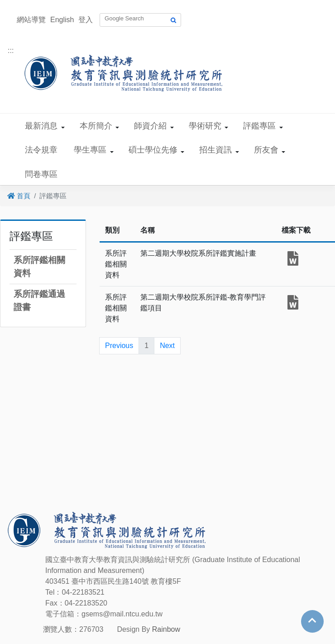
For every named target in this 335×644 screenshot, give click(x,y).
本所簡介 (96, 126)
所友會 (266, 150)
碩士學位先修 (153, 150)
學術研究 (205, 126)
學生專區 (90, 150)
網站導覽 (31, 20)
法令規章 (41, 150)
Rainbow (166, 629)
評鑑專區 (259, 126)
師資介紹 (150, 126)
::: (11, 50)
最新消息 (41, 126)
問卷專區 (41, 174)
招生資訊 (215, 150)
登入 (86, 20)
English (62, 20)
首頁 (19, 196)
